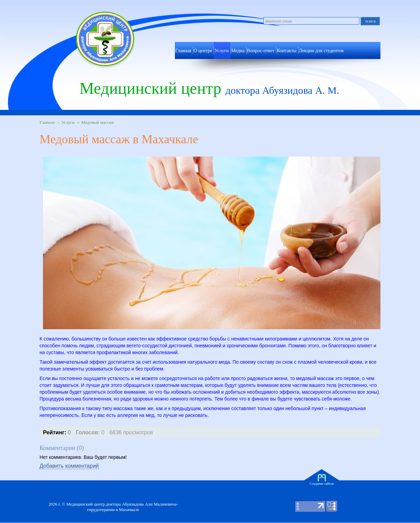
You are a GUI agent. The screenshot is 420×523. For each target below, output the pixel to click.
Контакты (287, 51)
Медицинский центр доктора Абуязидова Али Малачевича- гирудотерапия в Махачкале (122, 507)
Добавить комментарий (69, 466)
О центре (203, 51)
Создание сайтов (322, 484)
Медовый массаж (98, 122)
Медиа (238, 51)
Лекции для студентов (321, 51)
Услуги (222, 51)
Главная (47, 122)
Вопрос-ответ (261, 51)
